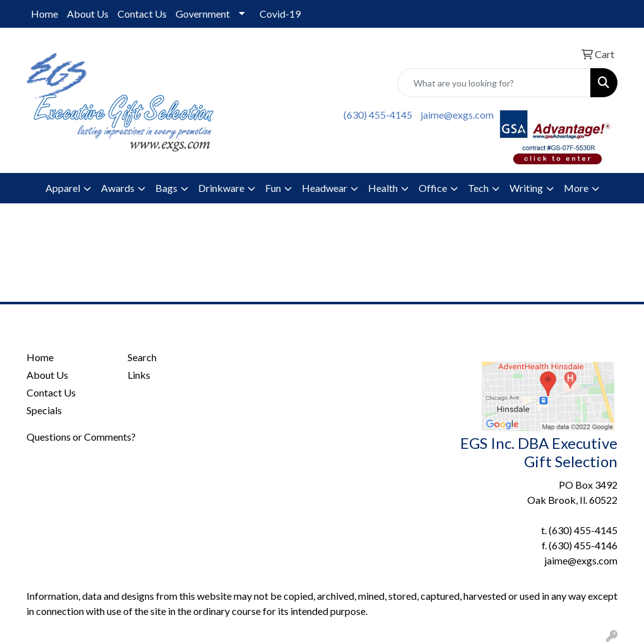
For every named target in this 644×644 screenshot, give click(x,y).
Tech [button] (478, 188)
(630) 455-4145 (378, 115)
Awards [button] (118, 188)
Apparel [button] (63, 188)
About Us (88, 14)
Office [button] (433, 188)
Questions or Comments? (81, 437)
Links (139, 375)
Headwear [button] (325, 188)
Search (142, 357)
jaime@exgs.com (457, 115)
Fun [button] (273, 188)
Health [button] (383, 188)
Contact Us (142, 14)
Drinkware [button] (221, 188)
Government (203, 14)
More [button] (576, 188)
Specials (44, 410)
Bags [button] (166, 188)
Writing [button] (526, 188)
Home (45, 14)
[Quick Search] (494, 83)
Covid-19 (280, 14)
